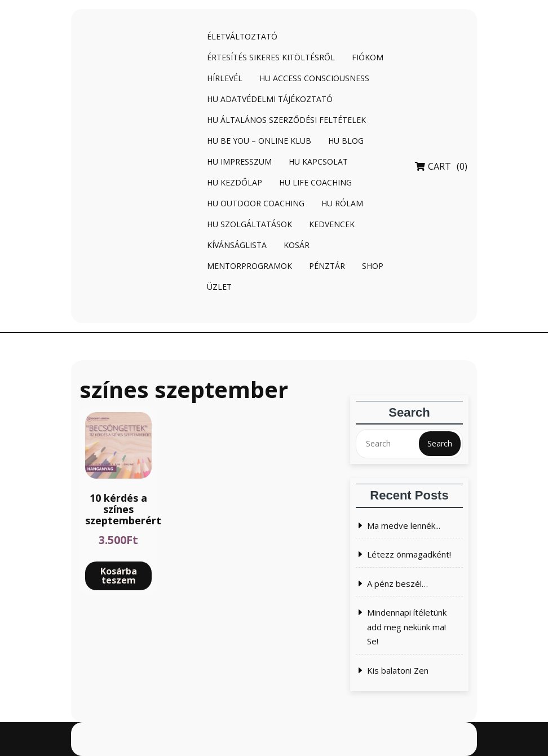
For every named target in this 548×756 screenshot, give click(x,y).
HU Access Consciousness (314, 78)
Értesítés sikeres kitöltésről (271, 57)
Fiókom (368, 57)
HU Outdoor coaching (256, 203)
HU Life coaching (315, 182)
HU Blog (346, 141)
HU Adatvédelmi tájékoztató (270, 99)
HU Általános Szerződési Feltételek (286, 120)
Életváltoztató (242, 36)
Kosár (297, 245)
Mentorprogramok (249, 266)
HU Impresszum (239, 162)
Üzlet (219, 287)
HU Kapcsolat (318, 162)
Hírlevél (225, 78)
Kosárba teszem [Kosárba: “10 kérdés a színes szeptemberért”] (119, 576)
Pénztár (327, 266)
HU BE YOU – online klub (259, 141)
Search (440, 443)
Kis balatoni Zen (398, 670)
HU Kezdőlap (235, 182)
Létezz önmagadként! (409, 554)
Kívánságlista (237, 245)
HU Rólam (342, 203)
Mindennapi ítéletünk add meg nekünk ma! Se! (407, 627)
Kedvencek (332, 224)
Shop (373, 266)
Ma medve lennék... (404, 525)
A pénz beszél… (397, 583)
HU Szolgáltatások (249, 224)
